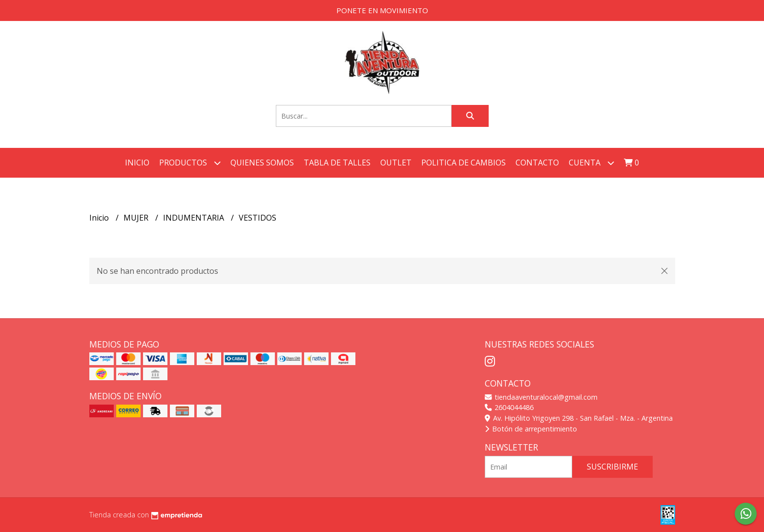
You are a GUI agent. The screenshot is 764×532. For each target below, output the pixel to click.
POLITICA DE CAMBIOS (464, 163)
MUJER (137, 218)
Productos (190, 163)
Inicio (137, 163)
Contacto (537, 163)
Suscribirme (612, 467)
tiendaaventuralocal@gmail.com (541, 397)
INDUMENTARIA (195, 218)
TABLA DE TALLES (337, 163)
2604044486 (509, 407)
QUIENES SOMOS (262, 163)
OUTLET (396, 163)
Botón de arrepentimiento (531, 429)
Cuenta (591, 163)
